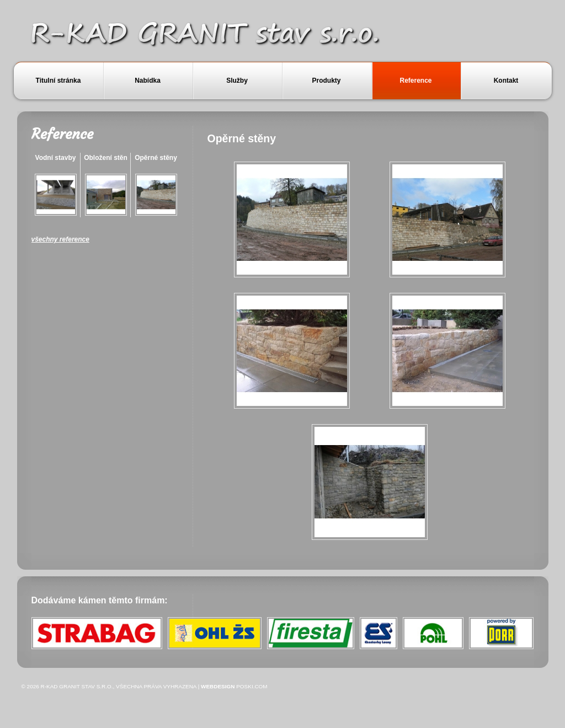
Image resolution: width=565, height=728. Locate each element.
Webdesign (218, 686)
